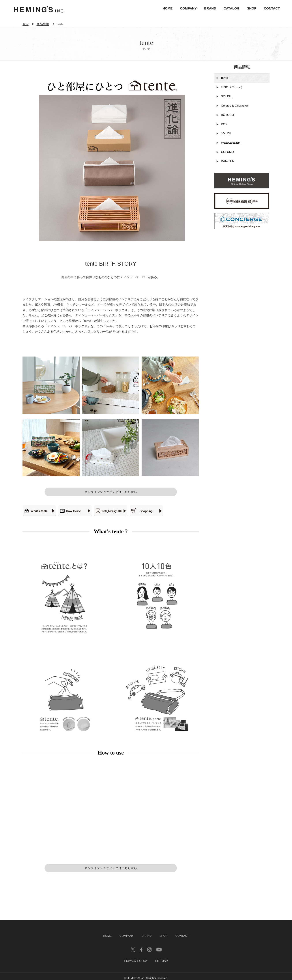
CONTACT (270, 9)
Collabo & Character (234, 112)
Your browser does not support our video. (111, 807)
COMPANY (186, 9)
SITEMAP (162, 958)
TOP (25, 22)
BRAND (208, 9)
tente (225, 84)
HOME (165, 9)
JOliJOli (226, 139)
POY (224, 130)
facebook (141, 946)
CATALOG (229, 9)
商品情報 (43, 22)
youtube (159, 946)
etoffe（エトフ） (232, 93)
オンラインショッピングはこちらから (111, 490)
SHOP (250, 9)
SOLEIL (226, 102)
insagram (149, 946)
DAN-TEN (228, 167)
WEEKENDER (231, 149)
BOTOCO (227, 121)
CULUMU (227, 158)
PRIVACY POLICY (136, 958)
